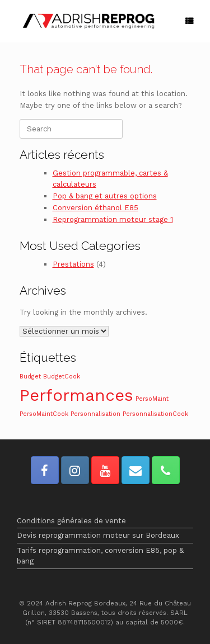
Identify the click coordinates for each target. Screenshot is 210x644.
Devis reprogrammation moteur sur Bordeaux (98, 535)
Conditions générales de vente (71, 521)
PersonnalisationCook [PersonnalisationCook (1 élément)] (155, 414)
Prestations (73, 264)
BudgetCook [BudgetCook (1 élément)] (62, 377)
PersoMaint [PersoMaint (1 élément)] (152, 399)
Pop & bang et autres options (105, 196)
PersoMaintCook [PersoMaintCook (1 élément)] (44, 414)
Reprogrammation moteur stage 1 (113, 219)
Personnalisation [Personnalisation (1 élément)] (95, 414)
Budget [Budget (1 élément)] (30, 377)
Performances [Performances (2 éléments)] (76, 395)
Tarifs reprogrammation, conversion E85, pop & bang (100, 556)
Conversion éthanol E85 (95, 208)
